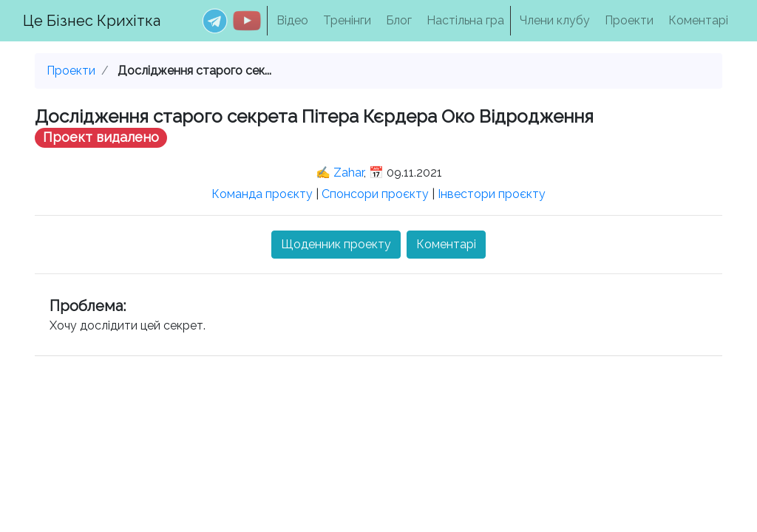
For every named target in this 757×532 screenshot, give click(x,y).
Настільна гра (465, 20)
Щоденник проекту (336, 244)
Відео (292, 20)
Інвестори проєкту (492, 194)
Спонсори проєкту (375, 194)
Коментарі (698, 20)
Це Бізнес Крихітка (92, 21)
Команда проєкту (262, 194)
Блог (399, 20)
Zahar (349, 173)
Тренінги (347, 20)
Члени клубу (555, 20)
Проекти (629, 20)
